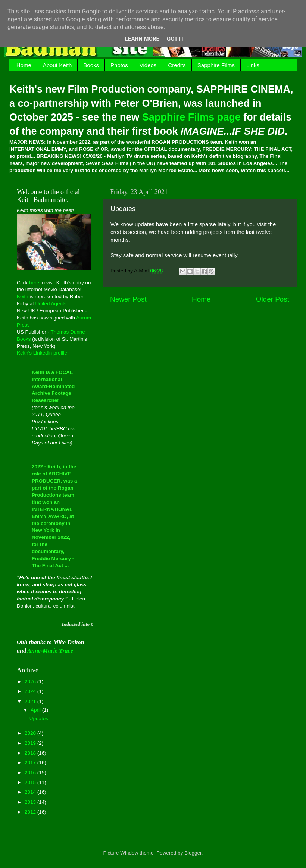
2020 (31, 733)
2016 (31, 773)
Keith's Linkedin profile (42, 353)
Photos (119, 65)
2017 (31, 763)
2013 (31, 802)
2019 (31, 743)
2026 (31, 682)
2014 (31, 792)
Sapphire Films (216, 65)
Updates (39, 719)
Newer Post (128, 299)
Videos (148, 65)
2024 (31, 691)
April (36, 710)
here (34, 283)
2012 (31, 812)
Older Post (273, 299)
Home (24, 65)
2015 (31, 782)
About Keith (57, 65)
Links (253, 65)
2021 (31, 701)
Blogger (193, 853)
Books (91, 65)
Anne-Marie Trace (50, 651)
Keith (23, 296)
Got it (175, 39)
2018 (31, 753)
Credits (177, 65)
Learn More (142, 39)
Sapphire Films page (191, 117)
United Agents (51, 304)
